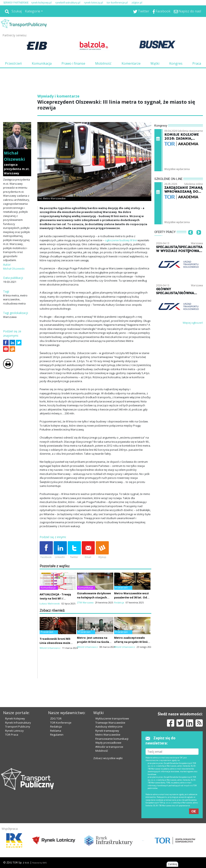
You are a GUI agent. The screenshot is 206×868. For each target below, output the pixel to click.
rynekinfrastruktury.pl (68, 3)
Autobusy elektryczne (109, 727)
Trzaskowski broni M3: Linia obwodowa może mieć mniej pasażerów (55, 643)
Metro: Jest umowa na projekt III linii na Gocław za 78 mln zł (94, 642)
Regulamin (57, 735)
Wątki (155, 63)
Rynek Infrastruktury (18, 723)
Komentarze (131, 63)
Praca (197, 63)
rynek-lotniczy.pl (94, 3)
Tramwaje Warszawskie (110, 723)
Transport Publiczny (18, 727)
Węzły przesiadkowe (108, 743)
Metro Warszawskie (108, 735)
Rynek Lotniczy (14, 731)
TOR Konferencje (61, 723)
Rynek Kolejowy (15, 718)
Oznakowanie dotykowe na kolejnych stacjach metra (94, 597)
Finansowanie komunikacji (112, 739)
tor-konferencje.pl (117, 3)
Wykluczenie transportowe (112, 718)
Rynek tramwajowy (107, 731)
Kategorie (33, 11)
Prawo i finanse (73, 63)
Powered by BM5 (39, 863)
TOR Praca (12, 735)
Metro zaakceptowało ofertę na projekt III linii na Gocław (131, 642)
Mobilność (103, 63)
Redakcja (56, 727)
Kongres (176, 63)
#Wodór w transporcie (109, 747)
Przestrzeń (13, 63)
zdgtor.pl (137, 3)
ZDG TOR (56, 718)
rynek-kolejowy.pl (41, 3)
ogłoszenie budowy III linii (121, 240)
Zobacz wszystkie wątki (108, 758)
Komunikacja (42, 63)
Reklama (56, 731)
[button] (191, 238)
